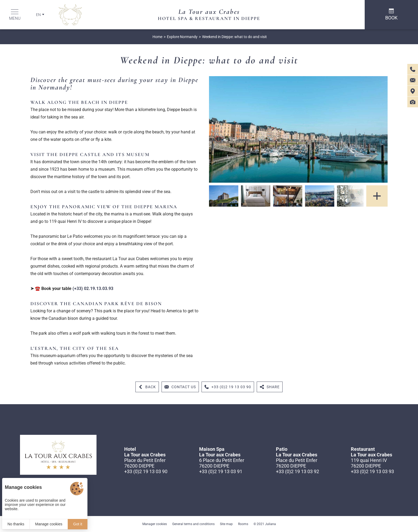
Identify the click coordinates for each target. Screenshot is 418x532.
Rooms (243, 524)
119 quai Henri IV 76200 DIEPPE (369, 463)
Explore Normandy (182, 37)
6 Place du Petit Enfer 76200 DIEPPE (222, 463)
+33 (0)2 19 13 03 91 (221, 471)
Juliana (270, 524)
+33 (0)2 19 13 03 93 (372, 471)
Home (157, 37)
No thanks (16, 524)
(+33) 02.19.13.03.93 (93, 288)
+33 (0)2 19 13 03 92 (298, 471)
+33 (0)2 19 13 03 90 (146, 471)
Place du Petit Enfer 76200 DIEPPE (145, 463)
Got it (78, 524)
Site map (226, 524)
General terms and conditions (193, 524)
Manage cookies (49, 524)
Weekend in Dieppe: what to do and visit (234, 37)
